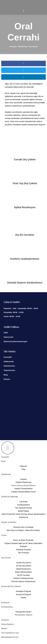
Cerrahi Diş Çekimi (25, 159)
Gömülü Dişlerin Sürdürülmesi (25, 283)
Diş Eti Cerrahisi (25, 235)
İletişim (4, 629)
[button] (23, 63)
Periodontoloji (7, 607)
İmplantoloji (6, 474)
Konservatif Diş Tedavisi (11, 586)
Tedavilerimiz (22, 47)
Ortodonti (5, 620)
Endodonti (5, 603)
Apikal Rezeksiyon (25, 207)
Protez (4, 535)
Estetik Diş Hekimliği (10, 497)
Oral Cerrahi (6, 558)
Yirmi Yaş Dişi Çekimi (25, 183)
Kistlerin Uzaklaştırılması (25, 259)
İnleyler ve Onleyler (9, 522)
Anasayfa (13, 47)
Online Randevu (8, 624)
